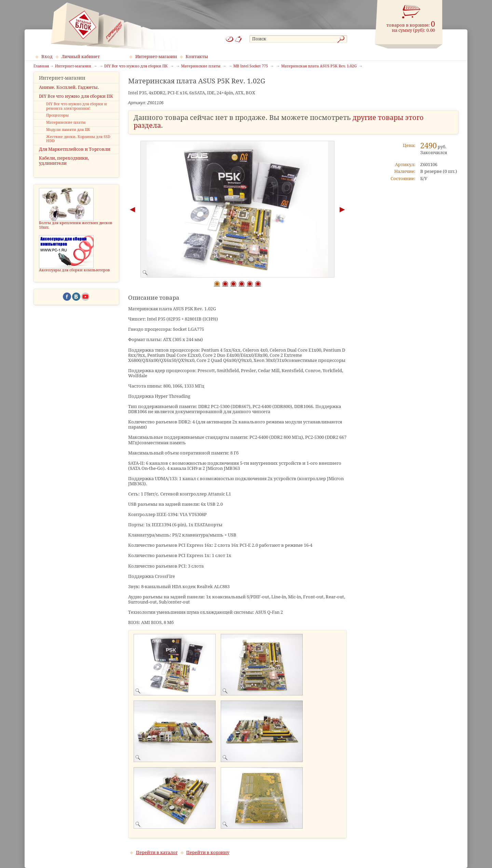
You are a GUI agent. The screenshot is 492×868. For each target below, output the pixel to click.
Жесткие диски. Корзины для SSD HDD (78, 145)
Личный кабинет (81, 57)
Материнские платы (66, 129)
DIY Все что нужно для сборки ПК (76, 102)
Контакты (197, 57)
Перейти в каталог (157, 852)
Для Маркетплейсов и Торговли (75, 155)
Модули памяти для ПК (68, 136)
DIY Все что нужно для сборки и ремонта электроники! (77, 112)
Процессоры (57, 121)
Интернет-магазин (156, 57)
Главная (41, 66)
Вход (47, 57)
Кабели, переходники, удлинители (64, 167)
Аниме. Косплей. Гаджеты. (69, 93)
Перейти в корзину (208, 852)
